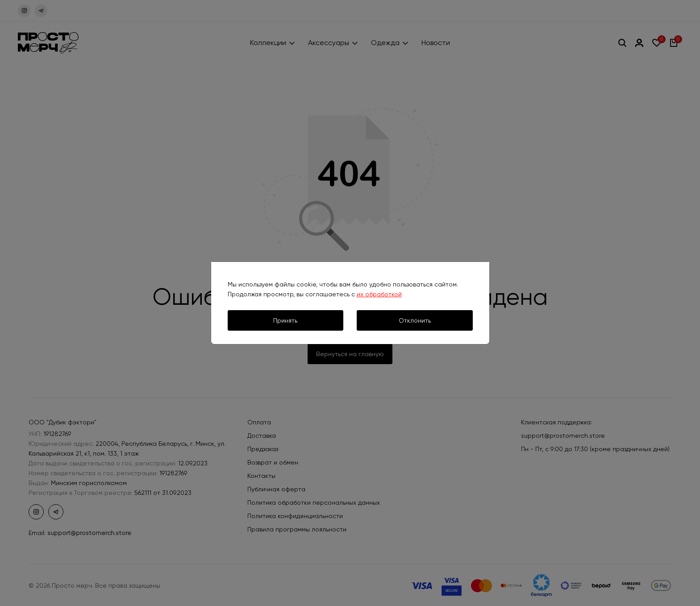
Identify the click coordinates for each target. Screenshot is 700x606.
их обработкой (379, 294)
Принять (285, 320)
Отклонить (415, 320)
